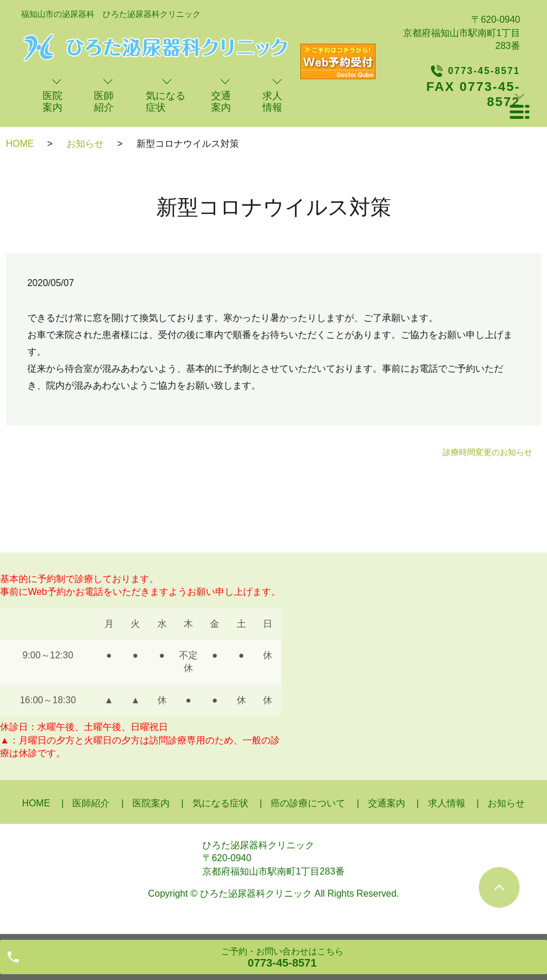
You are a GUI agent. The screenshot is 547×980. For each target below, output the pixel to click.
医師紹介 (91, 803)
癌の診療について (308, 803)
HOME (20, 144)
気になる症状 (220, 803)
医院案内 (151, 803)
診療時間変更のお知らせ (488, 452)
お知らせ (85, 144)
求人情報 (447, 803)
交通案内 (387, 803)
